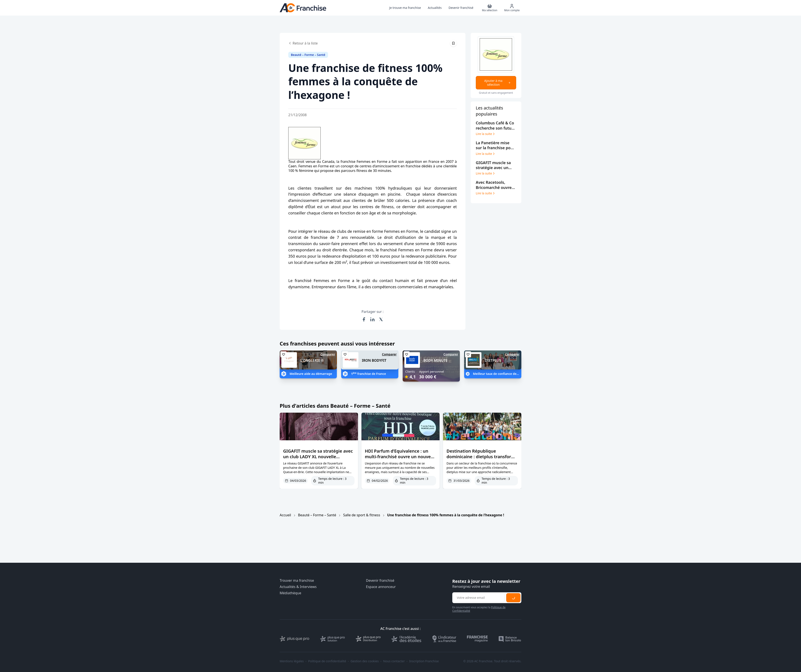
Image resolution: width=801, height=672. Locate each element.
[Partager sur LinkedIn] (372, 319)
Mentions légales (292, 661)
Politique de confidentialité (327, 661)
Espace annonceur (381, 587)
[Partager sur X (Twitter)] (381, 319)
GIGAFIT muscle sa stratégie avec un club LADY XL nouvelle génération (318, 457)
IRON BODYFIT (374, 360)
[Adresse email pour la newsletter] (479, 598)
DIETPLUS (493, 360)
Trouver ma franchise (297, 581)
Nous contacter (394, 661)
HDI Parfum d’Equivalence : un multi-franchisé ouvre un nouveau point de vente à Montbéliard (400, 457)
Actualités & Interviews (298, 587)
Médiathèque (290, 593)
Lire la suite (486, 134)
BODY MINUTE (435, 360)
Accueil (285, 515)
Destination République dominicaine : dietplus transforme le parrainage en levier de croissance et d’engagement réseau (482, 462)
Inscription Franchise (424, 661)
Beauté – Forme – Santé (317, 515)
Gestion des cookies (365, 661)
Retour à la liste (303, 43)
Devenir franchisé (380, 581)
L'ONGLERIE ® (312, 360)
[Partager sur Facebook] (364, 319)
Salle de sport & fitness (362, 515)
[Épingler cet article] (453, 43)
